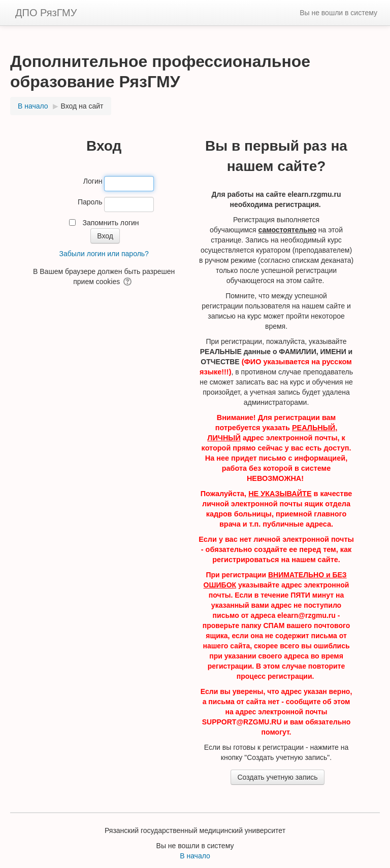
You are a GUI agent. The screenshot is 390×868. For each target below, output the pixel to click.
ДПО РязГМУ (46, 13)
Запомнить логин (110, 223)
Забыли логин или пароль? (104, 254)
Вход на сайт (82, 106)
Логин (93, 181)
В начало (195, 856)
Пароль (90, 202)
